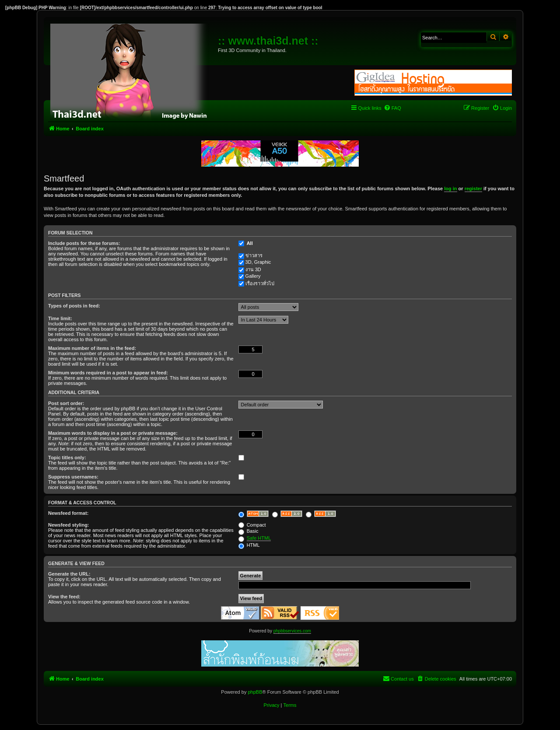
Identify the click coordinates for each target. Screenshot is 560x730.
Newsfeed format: (68, 513)
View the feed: (64, 597)
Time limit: (60, 318)
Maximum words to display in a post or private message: (113, 433)
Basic (248, 531)
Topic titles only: (67, 458)
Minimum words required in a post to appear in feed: (108, 373)
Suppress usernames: (73, 477)
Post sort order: (66, 403)
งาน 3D (253, 269)
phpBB (255, 692)
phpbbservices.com (292, 631)
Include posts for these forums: (84, 243)
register (473, 189)
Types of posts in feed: (74, 306)
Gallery (253, 276)
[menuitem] (392, 108)
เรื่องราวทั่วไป (260, 283)
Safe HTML (259, 538)
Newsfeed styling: (69, 525)
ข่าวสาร (254, 255)
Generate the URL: (69, 574)
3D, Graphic (258, 262)
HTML (249, 545)
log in (450, 189)
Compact (252, 525)
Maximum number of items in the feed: (92, 348)
